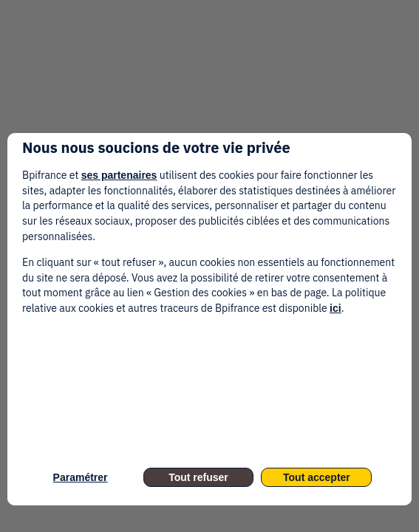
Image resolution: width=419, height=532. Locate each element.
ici (335, 308)
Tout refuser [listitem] (198, 477)
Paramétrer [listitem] (81, 477)
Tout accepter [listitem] (317, 477)
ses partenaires (119, 175)
